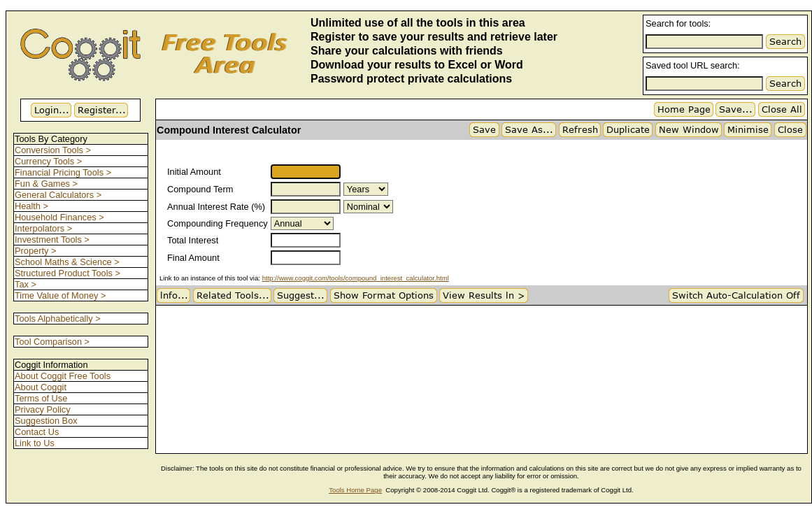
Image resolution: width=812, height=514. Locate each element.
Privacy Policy (43, 409)
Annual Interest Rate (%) (216, 207)
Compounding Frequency (218, 223)
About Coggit (41, 387)
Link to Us (35, 443)
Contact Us (37, 432)
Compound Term (200, 189)
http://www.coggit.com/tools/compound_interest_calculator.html (356, 278)
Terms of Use (41, 398)
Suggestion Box (46, 421)
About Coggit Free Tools (63, 376)
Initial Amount (194, 172)
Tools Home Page (355, 490)
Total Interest (193, 240)
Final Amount (193, 258)
